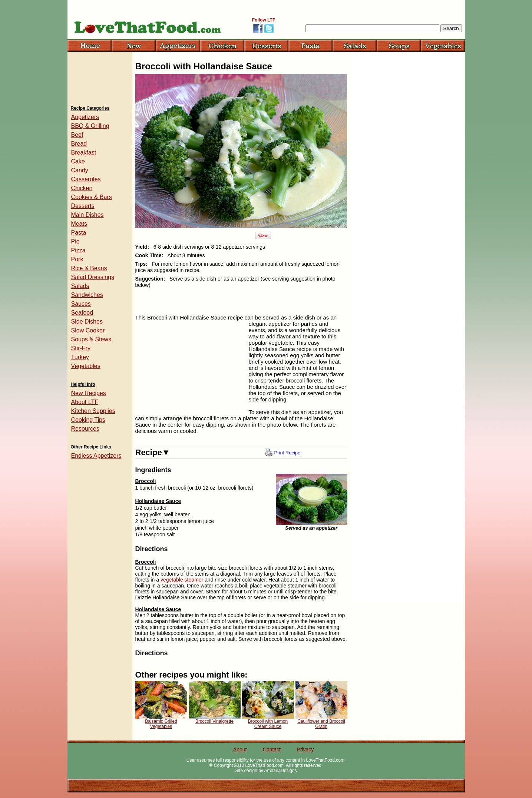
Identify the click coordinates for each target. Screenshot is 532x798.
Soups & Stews (91, 339)
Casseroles (86, 179)
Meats (79, 224)
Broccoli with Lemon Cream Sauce (268, 724)
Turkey (80, 357)
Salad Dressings (93, 277)
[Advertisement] (191, 368)
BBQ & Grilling (90, 126)
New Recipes (89, 393)
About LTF (85, 402)
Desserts (83, 206)
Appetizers (85, 117)
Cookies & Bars (92, 197)
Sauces (81, 304)
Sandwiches (87, 295)
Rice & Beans (89, 268)
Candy (80, 170)
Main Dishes (87, 215)
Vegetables (86, 366)
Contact (272, 749)
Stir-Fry (81, 348)
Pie (75, 241)
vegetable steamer (182, 580)
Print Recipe (288, 453)
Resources (85, 429)
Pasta (79, 233)
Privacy (305, 749)
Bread (79, 144)
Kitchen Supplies (93, 411)
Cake (78, 161)
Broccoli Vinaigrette (214, 721)
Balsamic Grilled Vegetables (161, 724)
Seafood (82, 313)
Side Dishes (87, 322)
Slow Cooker (88, 330)
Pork (77, 259)
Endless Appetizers (96, 456)
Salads (80, 286)
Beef (77, 135)
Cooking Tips (88, 420)
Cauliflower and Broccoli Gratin (321, 724)
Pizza (78, 250)
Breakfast (84, 153)
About (240, 749)
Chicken (82, 188)
